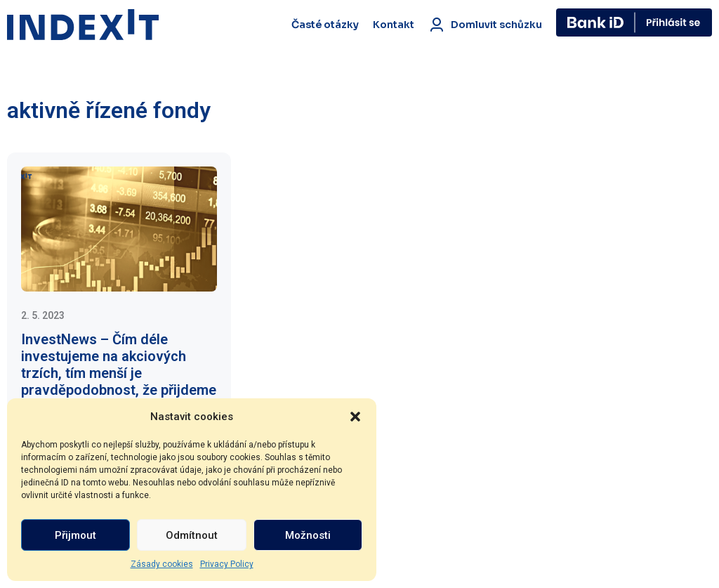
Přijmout (75, 535)
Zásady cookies (162, 564)
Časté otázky (325, 25)
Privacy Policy (227, 564)
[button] (355, 417)
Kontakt (394, 25)
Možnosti (308, 535)
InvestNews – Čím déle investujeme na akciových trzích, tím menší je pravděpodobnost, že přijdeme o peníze (119, 373)
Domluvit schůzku (485, 25)
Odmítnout (192, 535)
